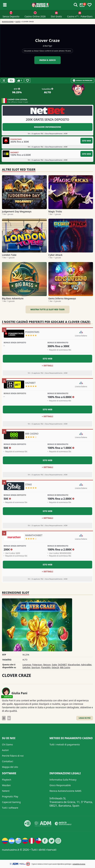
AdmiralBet (86, 665)
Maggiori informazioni (47, 127)
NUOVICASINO (8, 22)
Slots (18, 22)
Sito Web (86, 141)
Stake (54, 665)
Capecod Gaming (11, 802)
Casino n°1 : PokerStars (80, 16)
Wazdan (6, 785)
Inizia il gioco (47, 60)
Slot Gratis (56, 16)
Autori (5, 750)
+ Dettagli (48, 366)
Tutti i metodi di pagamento (65, 744)
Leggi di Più (85, 718)
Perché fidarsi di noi (13, 756)
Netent (6, 791)
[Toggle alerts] (76, 5)
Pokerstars (37, 665)
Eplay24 (55, 667)
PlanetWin (46, 667)
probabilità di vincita (79, 864)
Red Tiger (48, 46)
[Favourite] (27, 80)
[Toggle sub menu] (5, 5)
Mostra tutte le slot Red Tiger (48, 309)
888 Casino (65, 667)
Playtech (7, 780)
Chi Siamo (7, 744)
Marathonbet (74, 665)
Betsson (47, 665)
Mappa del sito (10, 767)
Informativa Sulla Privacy (63, 780)
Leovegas (27, 665)
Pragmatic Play (10, 796)
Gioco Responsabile (60, 785)
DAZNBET (62, 665)
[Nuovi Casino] (40, 5)
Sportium (36, 667)
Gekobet (27, 667)
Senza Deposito (11, 16)
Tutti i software (10, 808)
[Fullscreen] (4, 80)
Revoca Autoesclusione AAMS (65, 791)
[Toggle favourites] (90, 5)
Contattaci (8, 761)
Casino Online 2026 (35, 16)
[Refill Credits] (11, 80)
